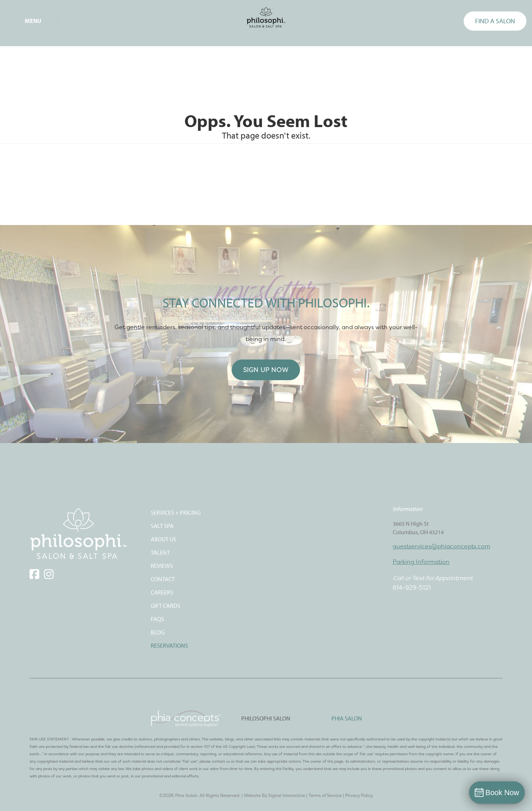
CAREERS (162, 592)
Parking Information (421, 562)
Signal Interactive (287, 795)
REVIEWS (162, 566)
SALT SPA (162, 526)
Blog (158, 632)
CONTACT (163, 579)
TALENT (160, 552)
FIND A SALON (495, 21)
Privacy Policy (359, 795)
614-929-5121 (412, 587)
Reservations (169, 645)
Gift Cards (166, 606)
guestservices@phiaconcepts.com (441, 546)
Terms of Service (325, 795)
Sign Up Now (266, 370)
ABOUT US (163, 539)
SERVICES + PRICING (176, 512)
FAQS (157, 619)
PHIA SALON (347, 718)
